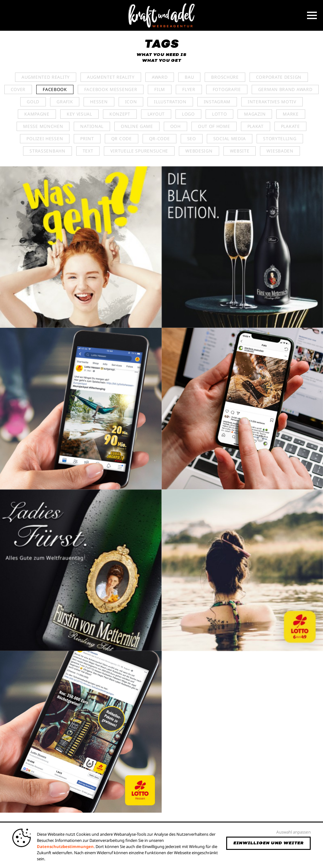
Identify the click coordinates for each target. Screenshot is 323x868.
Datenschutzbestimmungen (65, 846)
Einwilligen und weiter (268, 843)
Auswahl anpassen (293, 832)
